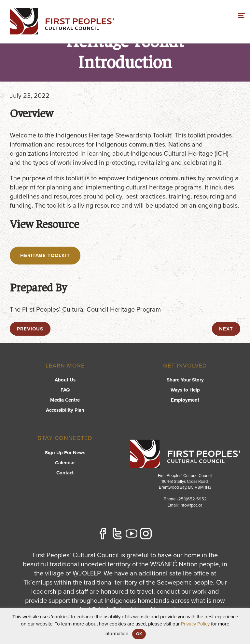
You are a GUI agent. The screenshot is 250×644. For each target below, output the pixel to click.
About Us (65, 380)
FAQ (65, 390)
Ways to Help (185, 390)
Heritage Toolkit (45, 255)
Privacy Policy (195, 624)
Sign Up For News (65, 453)
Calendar (65, 463)
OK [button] (139, 634)
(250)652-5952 (192, 499)
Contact (65, 473)
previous (30, 329)
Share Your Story (185, 380)
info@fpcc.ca (191, 505)
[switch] (242, 15)
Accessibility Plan (65, 410)
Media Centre (65, 400)
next (226, 329)
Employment (185, 400)
